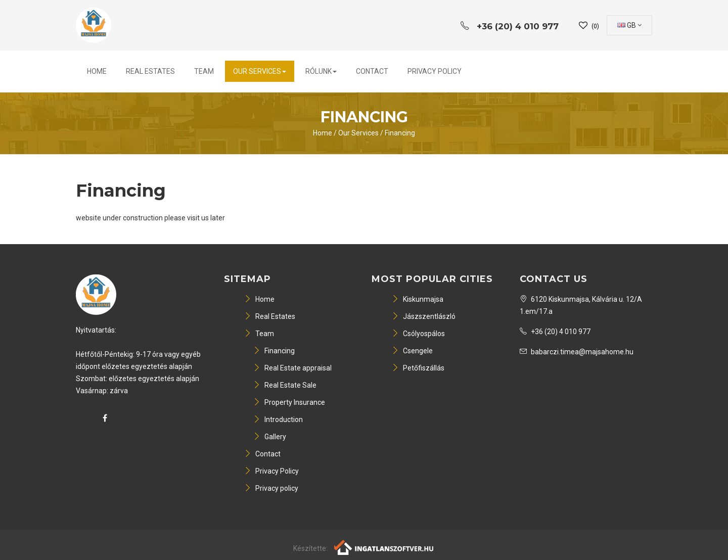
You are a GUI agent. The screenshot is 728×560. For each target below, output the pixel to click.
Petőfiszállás (418, 368)
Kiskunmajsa (418, 299)
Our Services (260, 71)
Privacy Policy (435, 71)
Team (204, 71)
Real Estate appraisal (292, 368)
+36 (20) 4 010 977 (555, 332)
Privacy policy (271, 488)
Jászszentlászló (424, 316)
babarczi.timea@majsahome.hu (577, 352)
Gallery (270, 437)
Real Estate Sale (285, 385)
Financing (400, 133)
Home (97, 71)
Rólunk (321, 71)
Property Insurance (289, 402)
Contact (372, 71)
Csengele (412, 351)
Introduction (278, 419)
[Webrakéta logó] (384, 547)
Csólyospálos (418, 334)
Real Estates (150, 71)
